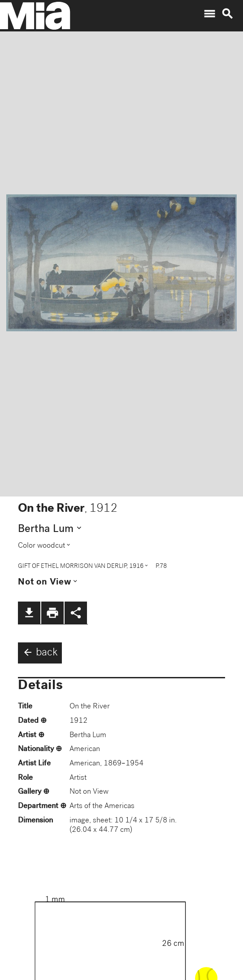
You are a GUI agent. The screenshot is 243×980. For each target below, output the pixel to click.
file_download (29, 613)
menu (209, 14)
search (227, 14)
